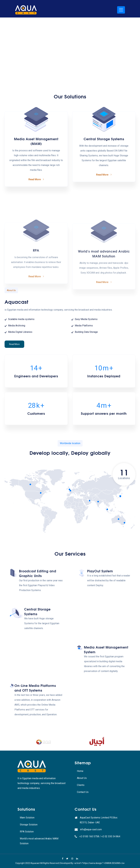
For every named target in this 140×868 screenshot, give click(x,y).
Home (80, 771)
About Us (82, 778)
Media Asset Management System (106, 677)
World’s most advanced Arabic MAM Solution (39, 841)
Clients (81, 785)
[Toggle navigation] (121, 10)
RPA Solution (27, 832)
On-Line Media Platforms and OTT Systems (35, 728)
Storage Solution (29, 825)
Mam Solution (27, 818)
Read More (14, 391)
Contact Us (83, 792)
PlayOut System (100, 606)
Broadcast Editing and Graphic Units (38, 600)
